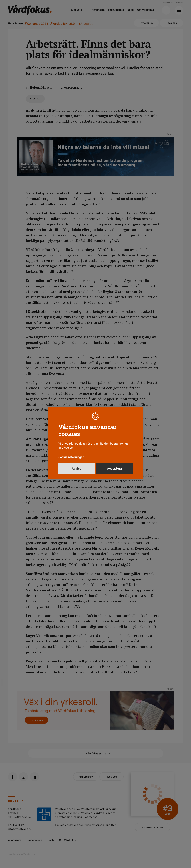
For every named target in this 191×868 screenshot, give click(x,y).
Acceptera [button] (114, 468)
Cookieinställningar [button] (71, 457)
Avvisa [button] (77, 468)
